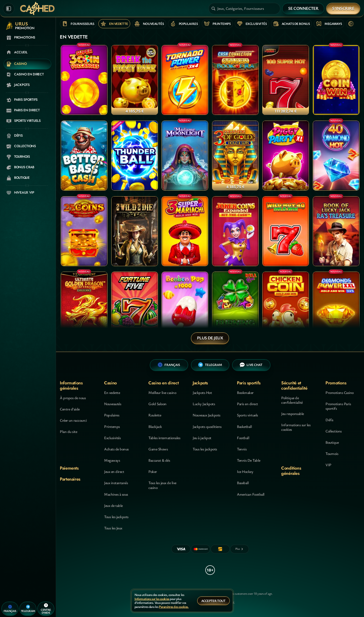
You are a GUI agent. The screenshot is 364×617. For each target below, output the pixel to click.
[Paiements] (240, 549)
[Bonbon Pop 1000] (185, 307)
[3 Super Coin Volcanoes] (84, 80)
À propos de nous (73, 398)
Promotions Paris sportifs (338, 406)
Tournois (332, 454)
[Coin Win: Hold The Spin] (336, 80)
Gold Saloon (157, 404)
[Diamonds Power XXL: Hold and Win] (336, 307)
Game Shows (158, 449)
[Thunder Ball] (135, 156)
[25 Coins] (84, 231)
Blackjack (155, 426)
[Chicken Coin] (286, 307)
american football (251, 494)
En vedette (112, 393)
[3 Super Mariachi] (185, 231)
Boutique (332, 442)
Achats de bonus (116, 449)
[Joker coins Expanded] (235, 231)
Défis (329, 420)
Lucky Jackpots (204, 404)
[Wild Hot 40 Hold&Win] (286, 231)
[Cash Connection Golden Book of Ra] (235, 80)
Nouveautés (113, 404)
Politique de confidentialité (292, 400)
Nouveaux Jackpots (207, 415)
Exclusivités (112, 438)
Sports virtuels (247, 415)
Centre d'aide (70, 409)
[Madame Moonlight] (185, 156)
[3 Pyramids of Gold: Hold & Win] (235, 156)
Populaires (112, 415)
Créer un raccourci (73, 420)
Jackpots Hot (202, 393)
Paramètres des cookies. (174, 607)
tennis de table (249, 460)
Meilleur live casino (162, 393)
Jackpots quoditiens (207, 426)
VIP (328, 465)
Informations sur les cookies (296, 427)
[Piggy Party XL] (286, 156)
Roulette (155, 415)
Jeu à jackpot (202, 438)
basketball (244, 426)
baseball (243, 483)
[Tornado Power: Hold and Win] (185, 80)
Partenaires (70, 479)
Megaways (112, 460)
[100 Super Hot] (286, 80)
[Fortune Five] (135, 307)
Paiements (69, 468)
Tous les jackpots (116, 517)
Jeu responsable (293, 414)
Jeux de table (113, 505)
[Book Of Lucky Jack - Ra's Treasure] (336, 231)
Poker (153, 471)
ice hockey (245, 471)
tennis (242, 449)
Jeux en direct (114, 471)
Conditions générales (291, 471)
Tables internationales (164, 438)
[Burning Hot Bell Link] (235, 307)
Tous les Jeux (113, 528)
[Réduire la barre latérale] (9, 9)
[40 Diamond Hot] (336, 156)
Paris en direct (247, 404)
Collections (334, 431)
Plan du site (68, 432)
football (243, 438)
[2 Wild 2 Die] (135, 231)
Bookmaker (245, 393)
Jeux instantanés (116, 483)
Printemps (112, 426)
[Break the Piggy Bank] (135, 80)
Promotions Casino (340, 393)
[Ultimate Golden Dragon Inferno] (84, 307)
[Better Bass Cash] (84, 156)
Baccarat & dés (159, 460)
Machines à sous (116, 494)
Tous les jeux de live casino (162, 485)
